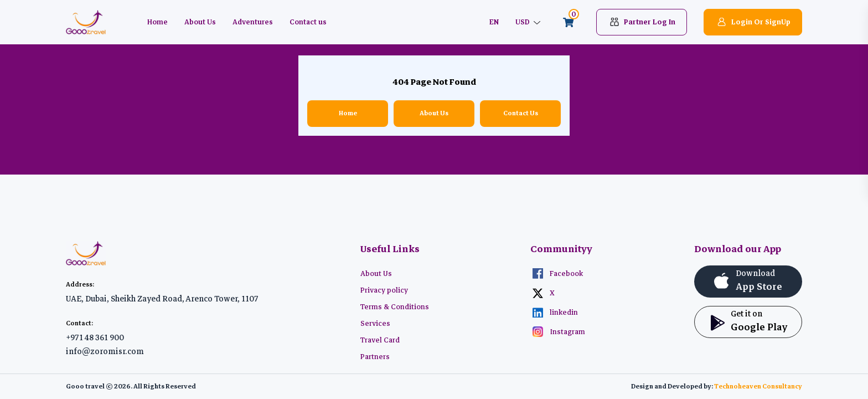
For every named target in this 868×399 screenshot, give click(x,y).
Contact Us (521, 113)
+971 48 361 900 (95, 337)
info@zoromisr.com (105, 351)
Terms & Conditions (395, 307)
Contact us (308, 22)
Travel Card (380, 340)
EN (494, 22)
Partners (375, 357)
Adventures (253, 22)
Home (157, 22)
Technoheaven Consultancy (758, 387)
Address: (80, 285)
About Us (200, 22)
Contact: (79, 323)
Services (375, 324)
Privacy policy (384, 290)
